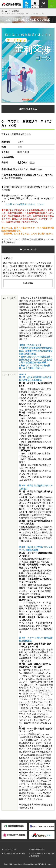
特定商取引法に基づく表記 (14, 854)
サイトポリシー (10, 849)
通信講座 (16, 11)
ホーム (4, 11)
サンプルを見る (28, 109)
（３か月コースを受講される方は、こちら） (24, 204)
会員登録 (28, 283)
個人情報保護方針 (38, 849)
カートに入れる (28, 249)
